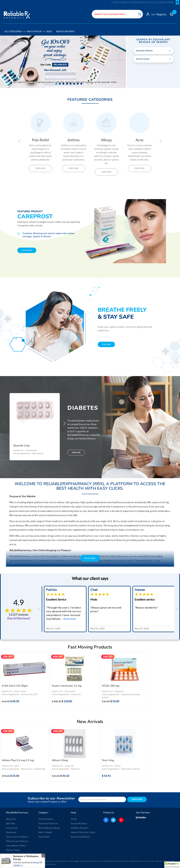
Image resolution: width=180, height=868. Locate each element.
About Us (11, 817)
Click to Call (150, 2)
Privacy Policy (13, 848)
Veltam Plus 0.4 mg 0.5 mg (18, 758)
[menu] (90, 32)
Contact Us (12, 826)
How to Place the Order (83, 830)
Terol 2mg (108, 758)
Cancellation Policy (15, 843)
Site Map (10, 821)
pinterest (121, 818)
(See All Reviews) (19, 616)
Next (161, 139)
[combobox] (114, 14)
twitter (113, 818)
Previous (19, 139)
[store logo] (17, 14)
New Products (46, 817)
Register (162, 14)
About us (128, 2)
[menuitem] (37, 32)
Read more (112, 616)
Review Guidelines (80, 834)
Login (151, 14)
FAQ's (74, 817)
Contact (116, 2)
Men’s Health (45, 830)
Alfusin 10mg (60, 758)
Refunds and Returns (16, 839)
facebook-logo (106, 818)
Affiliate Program (79, 826)
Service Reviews (79, 821)
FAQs (138, 2)
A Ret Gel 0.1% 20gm (15, 684)
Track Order (167, 2)
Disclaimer (11, 830)
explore (106, 342)
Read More (90, 556)
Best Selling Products (49, 826)
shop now (27, 248)
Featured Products (48, 821)
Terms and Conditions (17, 834)
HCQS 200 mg (111, 684)
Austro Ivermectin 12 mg (67, 684)
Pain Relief (44, 834)
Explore (41, 166)
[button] (56, 81)
